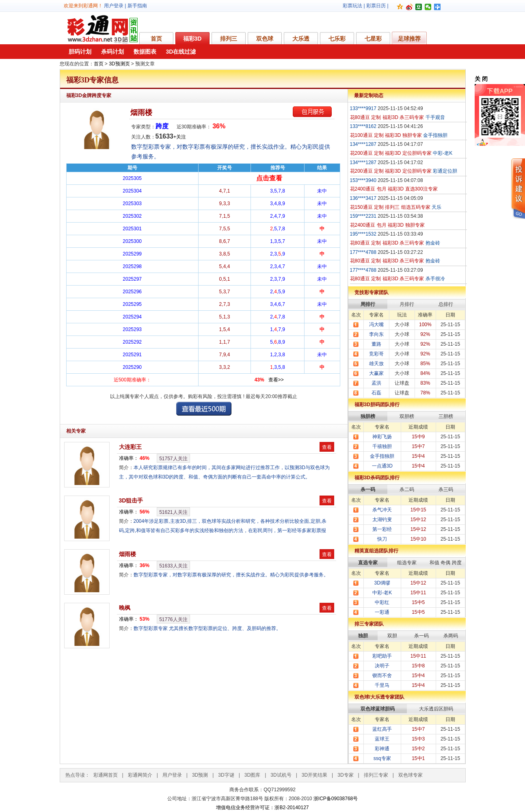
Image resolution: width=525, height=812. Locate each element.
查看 (327, 447)
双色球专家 (410, 775)
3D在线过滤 (181, 52)
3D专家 (345, 775)
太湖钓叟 (382, 520)
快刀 (382, 539)
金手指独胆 (382, 456)
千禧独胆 (382, 446)
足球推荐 (409, 39)
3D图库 (252, 775)
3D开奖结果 (314, 775)
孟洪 (376, 383)
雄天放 (376, 364)
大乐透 (301, 39)
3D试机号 (281, 775)
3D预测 (200, 775)
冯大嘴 (376, 325)
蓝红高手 (382, 729)
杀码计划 (112, 52)
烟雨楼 (141, 113)
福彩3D (192, 39)
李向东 (376, 334)
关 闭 (481, 79)
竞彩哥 (376, 354)
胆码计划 (80, 52)
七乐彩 (337, 39)
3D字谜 (226, 775)
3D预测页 (119, 64)
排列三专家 (376, 775)
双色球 (265, 39)
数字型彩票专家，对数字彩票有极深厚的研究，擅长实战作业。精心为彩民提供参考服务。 (231, 575)
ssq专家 (382, 758)
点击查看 (269, 178)
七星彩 (373, 39)
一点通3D (382, 466)
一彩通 (382, 612)
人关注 (173, 459)
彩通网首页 (106, 775)
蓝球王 (382, 739)
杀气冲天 (382, 510)
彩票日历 (376, 6)
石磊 (376, 393)
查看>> (276, 380)
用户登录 (114, 6)
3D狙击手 (131, 500)
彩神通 (382, 749)
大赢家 (376, 373)
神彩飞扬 (382, 437)
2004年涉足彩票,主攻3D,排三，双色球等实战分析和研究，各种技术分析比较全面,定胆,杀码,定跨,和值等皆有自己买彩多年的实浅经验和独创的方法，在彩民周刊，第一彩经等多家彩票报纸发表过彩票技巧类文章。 (223, 531)
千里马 (382, 685)
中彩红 (382, 602)
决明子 (382, 666)
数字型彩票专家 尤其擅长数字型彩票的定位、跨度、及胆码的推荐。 (207, 628)
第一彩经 (382, 529)
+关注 (180, 137)
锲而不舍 (382, 676)
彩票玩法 (352, 6)
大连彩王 (130, 447)
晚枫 (125, 608)
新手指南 (137, 6)
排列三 (229, 39)
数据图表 (145, 52)
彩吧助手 (382, 656)
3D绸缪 (382, 583)
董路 (376, 344)
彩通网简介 (140, 775)
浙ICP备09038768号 (336, 799)
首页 (156, 39)
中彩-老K (382, 593)
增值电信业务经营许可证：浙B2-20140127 (262, 808)
